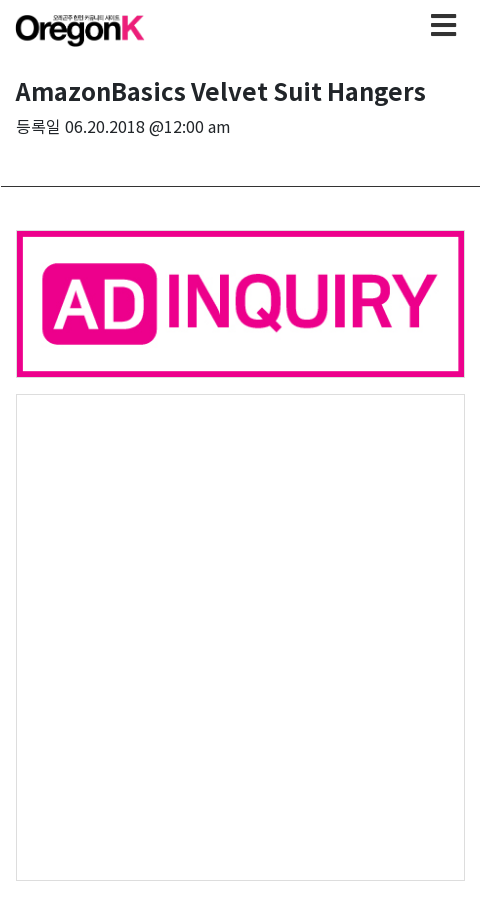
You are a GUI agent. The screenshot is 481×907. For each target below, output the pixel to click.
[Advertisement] (240, 635)
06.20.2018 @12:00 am (148, 126)
